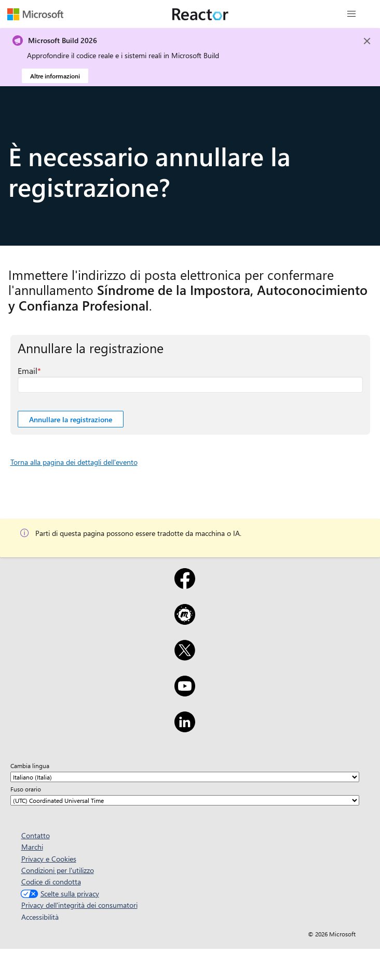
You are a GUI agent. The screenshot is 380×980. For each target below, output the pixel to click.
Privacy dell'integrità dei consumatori (79, 905)
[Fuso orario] (185, 800)
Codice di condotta (51, 882)
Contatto (36, 835)
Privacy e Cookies (49, 859)
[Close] (367, 41)
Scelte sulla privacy (59, 894)
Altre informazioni (55, 76)
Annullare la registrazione (71, 419)
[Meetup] (185, 621)
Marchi (32, 847)
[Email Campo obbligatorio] (190, 385)
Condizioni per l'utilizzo (58, 870)
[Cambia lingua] (185, 777)
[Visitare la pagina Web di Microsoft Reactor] (200, 14)
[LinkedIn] (185, 729)
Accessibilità (40, 917)
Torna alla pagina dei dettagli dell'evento (74, 462)
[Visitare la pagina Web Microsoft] (35, 14)
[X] (185, 657)
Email (28, 371)
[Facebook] (185, 585)
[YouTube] (185, 693)
